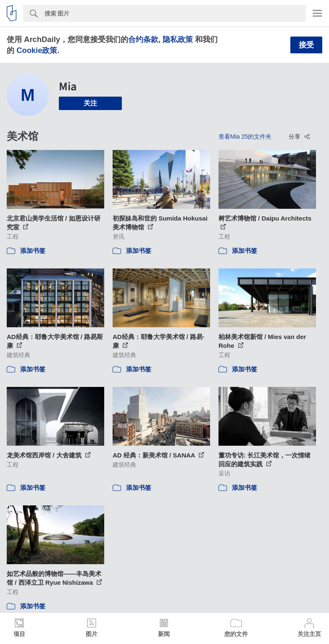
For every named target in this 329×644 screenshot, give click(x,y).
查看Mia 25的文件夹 (245, 137)
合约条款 (143, 39)
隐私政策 (178, 39)
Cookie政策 (37, 50)
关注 (90, 103)
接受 (306, 45)
